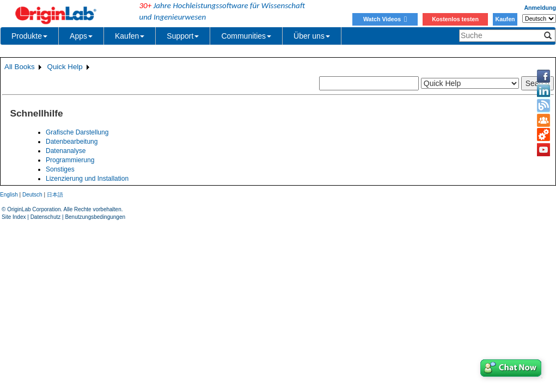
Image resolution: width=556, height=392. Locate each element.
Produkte (29, 36)
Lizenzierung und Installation (87, 179)
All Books (20, 67)
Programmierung (70, 160)
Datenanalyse (66, 151)
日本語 (55, 195)
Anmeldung (540, 8)
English (9, 195)
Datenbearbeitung (72, 142)
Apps (81, 36)
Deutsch (32, 195)
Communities (246, 36)
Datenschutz (46, 217)
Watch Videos (385, 19)
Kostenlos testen (455, 19)
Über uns (312, 36)
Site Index (14, 217)
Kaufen (505, 19)
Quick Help (65, 67)
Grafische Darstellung (77, 132)
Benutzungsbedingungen (95, 217)
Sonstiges (60, 169)
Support (183, 36)
